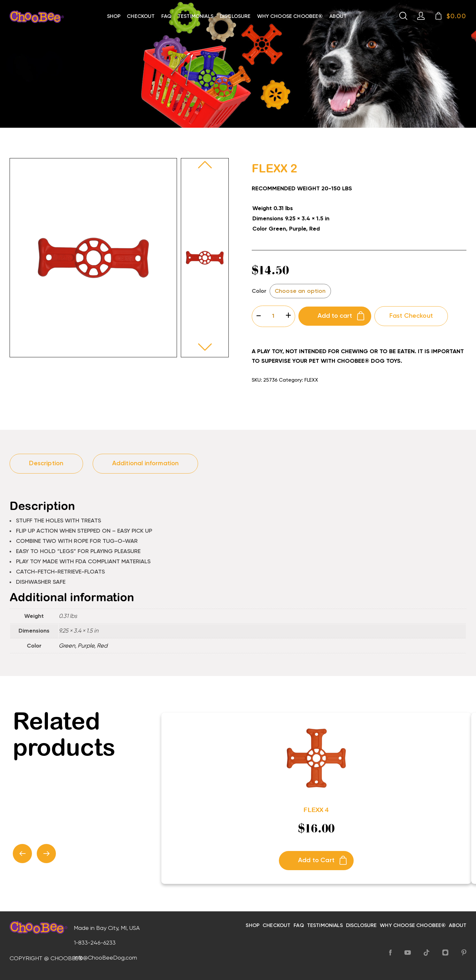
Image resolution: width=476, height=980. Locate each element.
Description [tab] (46, 464)
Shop (114, 17)
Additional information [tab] (146, 464)
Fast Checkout (411, 316)
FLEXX (311, 380)
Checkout (141, 17)
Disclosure (235, 17)
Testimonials (196, 17)
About (338, 17)
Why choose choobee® (290, 17)
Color (259, 291)
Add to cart (335, 316)
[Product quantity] (273, 316)
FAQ (166, 17)
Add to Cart (316, 861)
